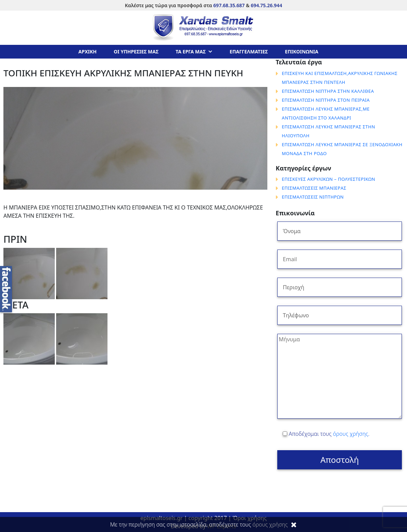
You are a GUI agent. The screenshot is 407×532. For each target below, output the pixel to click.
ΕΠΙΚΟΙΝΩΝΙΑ (302, 52)
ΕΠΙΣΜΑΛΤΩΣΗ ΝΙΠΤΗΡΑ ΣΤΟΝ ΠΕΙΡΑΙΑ (326, 100)
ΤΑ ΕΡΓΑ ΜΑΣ (191, 52)
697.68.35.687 (229, 5)
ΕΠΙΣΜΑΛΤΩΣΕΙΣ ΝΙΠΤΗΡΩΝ (313, 197)
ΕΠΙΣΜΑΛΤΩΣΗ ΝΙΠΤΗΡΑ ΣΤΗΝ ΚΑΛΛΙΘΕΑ (328, 91)
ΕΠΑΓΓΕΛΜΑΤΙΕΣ (249, 52)
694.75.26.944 (266, 5)
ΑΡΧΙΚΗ (87, 52)
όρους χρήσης (351, 434)
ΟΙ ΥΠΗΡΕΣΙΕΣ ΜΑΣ (136, 52)
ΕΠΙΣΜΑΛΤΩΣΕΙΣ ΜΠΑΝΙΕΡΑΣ (314, 188)
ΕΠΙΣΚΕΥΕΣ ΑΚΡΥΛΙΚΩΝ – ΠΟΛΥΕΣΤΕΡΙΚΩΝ (328, 179)
